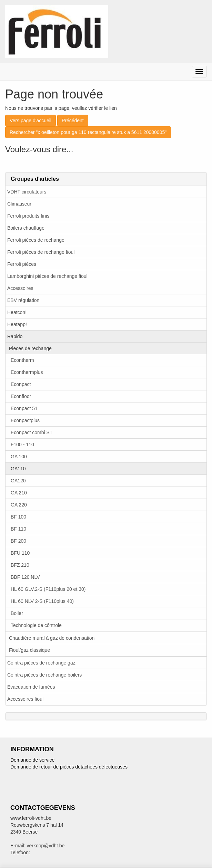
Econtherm (22, 360)
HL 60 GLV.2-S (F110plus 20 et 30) (48, 589)
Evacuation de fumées (31, 687)
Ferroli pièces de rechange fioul (41, 252)
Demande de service (32, 760)
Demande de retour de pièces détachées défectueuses (69, 767)
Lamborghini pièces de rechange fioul (47, 276)
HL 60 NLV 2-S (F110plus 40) (42, 601)
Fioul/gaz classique (29, 650)
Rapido (15, 336)
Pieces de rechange (30, 348)
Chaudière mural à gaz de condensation (52, 638)
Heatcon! (17, 312)
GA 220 (19, 505)
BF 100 (18, 517)
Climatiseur (19, 204)
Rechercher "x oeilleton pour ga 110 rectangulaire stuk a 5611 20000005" (88, 132)
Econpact (21, 384)
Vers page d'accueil (31, 121)
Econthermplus (27, 372)
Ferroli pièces (22, 264)
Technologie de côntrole (36, 625)
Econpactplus (25, 420)
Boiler (17, 613)
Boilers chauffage (26, 228)
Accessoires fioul (25, 699)
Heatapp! (17, 324)
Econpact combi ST (32, 432)
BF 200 (18, 541)
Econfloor (21, 396)
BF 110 (18, 529)
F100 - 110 (22, 445)
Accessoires (20, 288)
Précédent (73, 121)
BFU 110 (20, 553)
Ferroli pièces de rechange (36, 240)
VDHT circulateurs (27, 192)
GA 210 (19, 493)
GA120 (18, 481)
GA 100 (19, 457)
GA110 (18, 469)
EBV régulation (23, 300)
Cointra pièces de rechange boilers (44, 675)
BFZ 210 (20, 565)
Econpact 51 (24, 408)
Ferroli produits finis (28, 216)
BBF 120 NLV (25, 577)
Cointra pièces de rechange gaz (41, 663)
